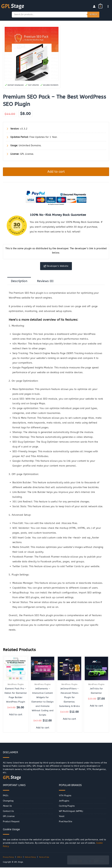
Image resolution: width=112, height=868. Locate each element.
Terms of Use (47, 858)
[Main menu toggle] (108, 6)
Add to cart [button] (16, 715)
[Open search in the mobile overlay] (56, 14)
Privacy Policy (9, 858)
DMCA (20, 858)
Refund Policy (32, 858)
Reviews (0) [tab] (45, 281)
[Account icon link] (94, 6)
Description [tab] (19, 281)
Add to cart (56, 171)
